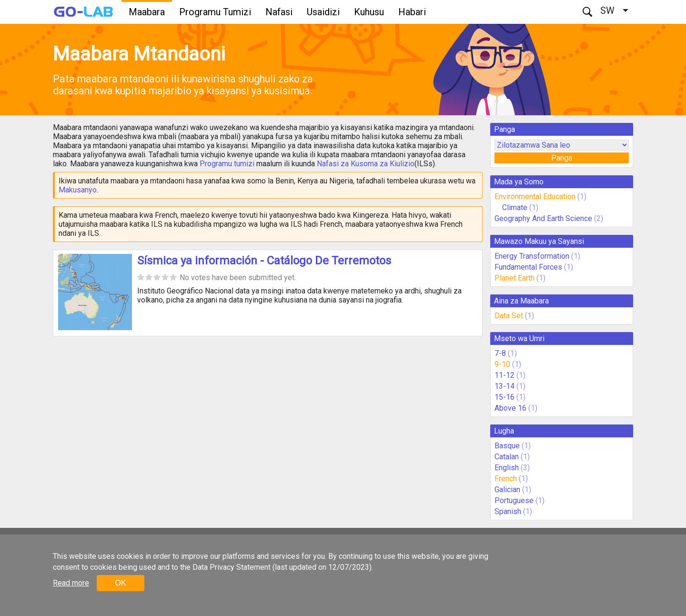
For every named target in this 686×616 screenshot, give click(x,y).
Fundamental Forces (528, 267)
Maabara (147, 12)
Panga (562, 158)
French (506, 479)
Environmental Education (535, 197)
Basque (507, 446)
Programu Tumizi (215, 12)
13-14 (504, 386)
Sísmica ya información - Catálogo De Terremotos (264, 261)
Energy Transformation (532, 256)
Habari (412, 12)
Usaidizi (323, 12)
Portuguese (514, 500)
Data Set (509, 316)
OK (120, 583)
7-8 (500, 353)
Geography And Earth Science (543, 218)
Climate (516, 207)
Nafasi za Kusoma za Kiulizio (366, 164)
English (507, 468)
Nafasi (279, 12)
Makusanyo (78, 190)
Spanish (508, 511)
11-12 (504, 375)
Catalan (507, 457)
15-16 (504, 397)
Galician (507, 490)
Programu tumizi (227, 164)
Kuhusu (369, 12)
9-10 (502, 364)
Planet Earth (514, 278)
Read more (71, 583)
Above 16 (510, 408)
